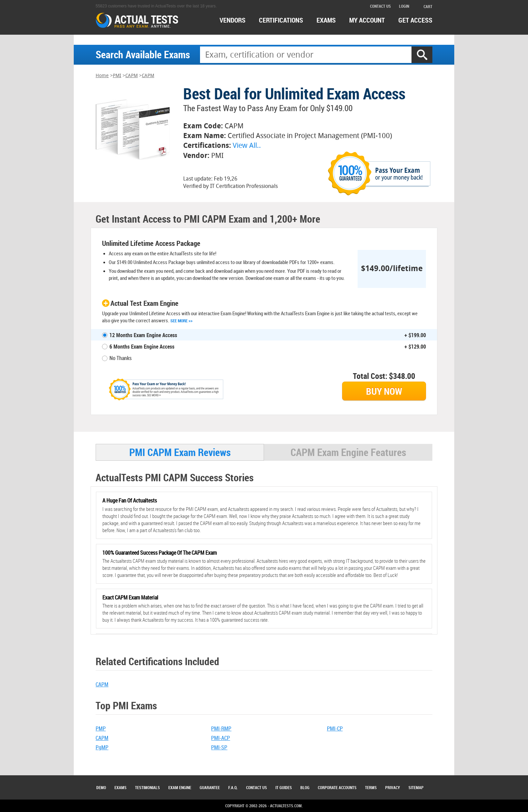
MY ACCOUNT (367, 20)
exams (326, 20)
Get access (415, 20)
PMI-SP (219, 747)
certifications (281, 20)
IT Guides (284, 787)
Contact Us (257, 787)
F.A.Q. (233, 787)
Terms (371, 787)
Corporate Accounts (337, 787)
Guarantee (210, 787)
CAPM (131, 76)
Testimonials (147, 787)
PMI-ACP (221, 738)
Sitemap (416, 787)
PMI (117, 76)
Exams (121, 787)
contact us (381, 6)
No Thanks (121, 358)
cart (425, 6)
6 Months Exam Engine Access (142, 347)
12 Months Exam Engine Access (143, 335)
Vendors (233, 20)
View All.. (247, 145)
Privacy (393, 787)
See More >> (181, 321)
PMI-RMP (221, 728)
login (404, 6)
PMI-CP (335, 728)
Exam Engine (180, 787)
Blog (305, 787)
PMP (101, 728)
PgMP (102, 747)
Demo (101, 787)
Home (102, 76)
